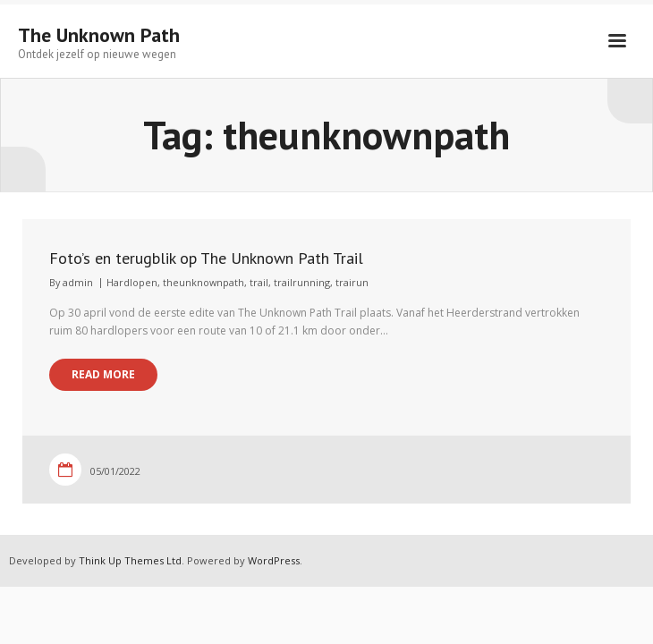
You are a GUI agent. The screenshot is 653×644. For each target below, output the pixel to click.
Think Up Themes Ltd (130, 560)
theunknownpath (204, 282)
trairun (352, 282)
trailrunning (302, 282)
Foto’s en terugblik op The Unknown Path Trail (206, 258)
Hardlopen (132, 282)
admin (78, 282)
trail (259, 282)
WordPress (274, 560)
